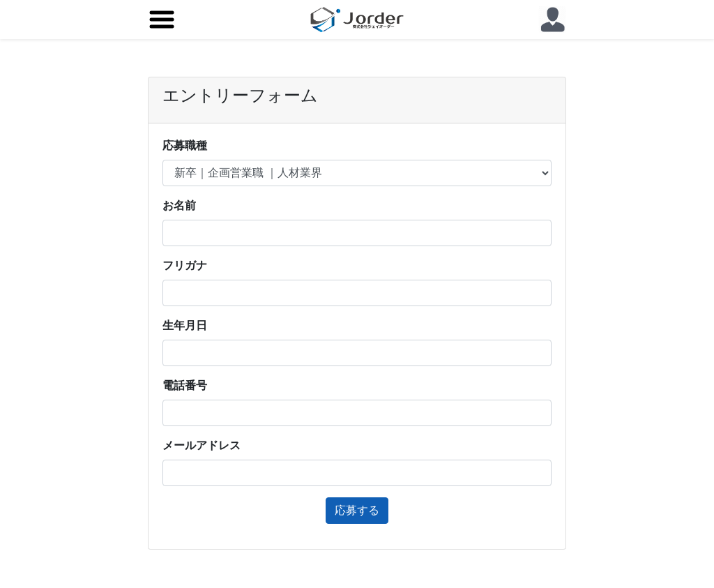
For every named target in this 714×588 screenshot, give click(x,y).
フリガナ (185, 265)
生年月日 (185, 325)
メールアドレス (202, 445)
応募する (357, 510)
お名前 (179, 205)
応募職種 (185, 145)
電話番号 (185, 385)
